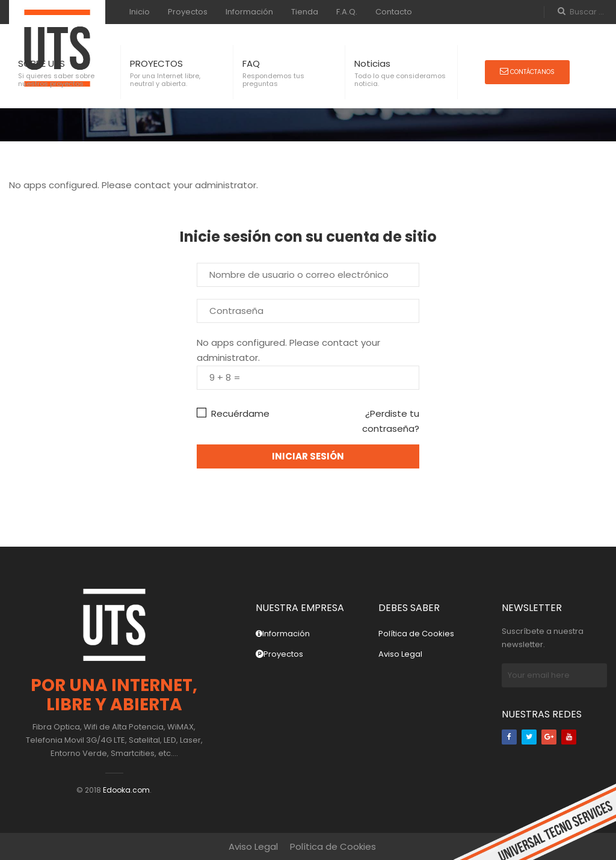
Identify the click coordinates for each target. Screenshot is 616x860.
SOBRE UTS (42, 63)
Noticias (372, 63)
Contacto (394, 12)
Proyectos (188, 12)
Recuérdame (233, 413)
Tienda (305, 12)
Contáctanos (527, 72)
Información (249, 12)
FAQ (251, 63)
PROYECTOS (156, 63)
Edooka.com (126, 790)
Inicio (140, 12)
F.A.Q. (347, 12)
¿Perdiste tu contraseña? (391, 421)
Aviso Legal (400, 654)
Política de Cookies (416, 634)
